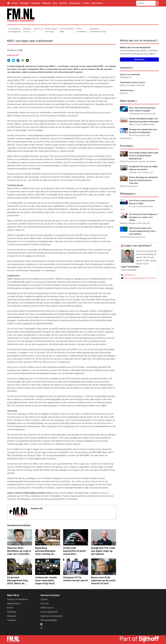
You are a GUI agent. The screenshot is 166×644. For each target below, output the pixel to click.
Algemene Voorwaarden (52, 616)
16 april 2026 (13, 573)
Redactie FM (13, 55)
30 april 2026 (41, 543)
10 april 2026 (41, 573)
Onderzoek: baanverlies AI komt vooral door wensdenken (74, 551)
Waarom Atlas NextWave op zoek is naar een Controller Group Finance (19, 551)
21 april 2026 (97, 543)
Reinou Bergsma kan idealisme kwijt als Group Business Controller (143, 180)
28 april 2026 (69, 543)
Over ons (45, 604)
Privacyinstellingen (49, 620)
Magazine (46, 3)
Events (15, 3)
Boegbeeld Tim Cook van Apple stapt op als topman (103, 551)
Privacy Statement (49, 612)
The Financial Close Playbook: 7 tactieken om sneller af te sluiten (144, 217)
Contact (86, 3)
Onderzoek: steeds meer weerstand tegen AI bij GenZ (46, 580)
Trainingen (24, 3)
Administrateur (127, 90)
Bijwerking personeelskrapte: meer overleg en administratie (46, 551)
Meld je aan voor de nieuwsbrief (138, 41)
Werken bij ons (47, 608)
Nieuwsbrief (97, 3)
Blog (55, 3)
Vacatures (35, 3)
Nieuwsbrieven (14, 604)
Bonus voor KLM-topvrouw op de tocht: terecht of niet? (104, 580)
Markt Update (128, 101)
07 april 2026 (97, 573)
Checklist (63, 3)
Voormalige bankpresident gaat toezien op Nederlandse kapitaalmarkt (144, 156)
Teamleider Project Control (132, 82)
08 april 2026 (69, 573)
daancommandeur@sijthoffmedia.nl (140, 278)
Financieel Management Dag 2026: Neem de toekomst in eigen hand (17, 580)
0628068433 (130, 275)
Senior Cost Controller (130, 75)
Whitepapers (75, 3)
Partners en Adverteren (18, 599)
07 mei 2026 (13, 543)
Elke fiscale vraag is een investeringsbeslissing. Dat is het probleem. (142, 231)
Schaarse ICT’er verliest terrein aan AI (75, 579)
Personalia (126, 146)
